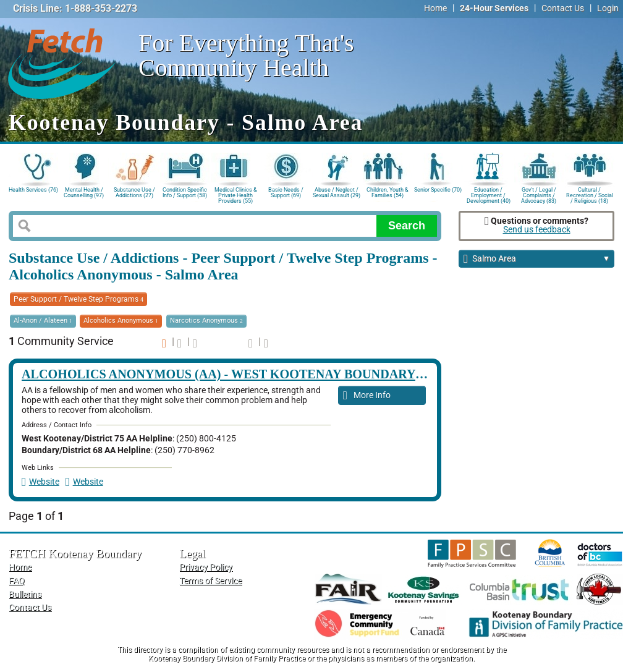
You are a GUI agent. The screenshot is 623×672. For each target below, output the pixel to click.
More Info (367, 396)
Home (435, 8)
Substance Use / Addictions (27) (134, 193)
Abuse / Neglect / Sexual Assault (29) (337, 193)
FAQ (17, 581)
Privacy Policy (206, 567)
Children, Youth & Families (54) (388, 193)
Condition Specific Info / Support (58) (185, 193)
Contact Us (563, 8)
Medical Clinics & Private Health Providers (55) (236, 194)
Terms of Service (210, 581)
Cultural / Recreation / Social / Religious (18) (590, 194)
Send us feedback (537, 230)
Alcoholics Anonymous (121, 321)
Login (608, 8)
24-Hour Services (494, 8)
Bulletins (25, 594)
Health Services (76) (33, 190)
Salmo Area (537, 259)
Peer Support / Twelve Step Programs (78, 299)
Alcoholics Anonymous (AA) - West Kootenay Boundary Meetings (254, 374)
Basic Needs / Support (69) (286, 193)
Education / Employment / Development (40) (489, 194)
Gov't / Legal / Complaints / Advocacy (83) (539, 194)
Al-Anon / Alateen (43, 321)
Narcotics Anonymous (206, 321)
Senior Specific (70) (438, 190)
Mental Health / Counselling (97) (84, 193)
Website (40, 482)
